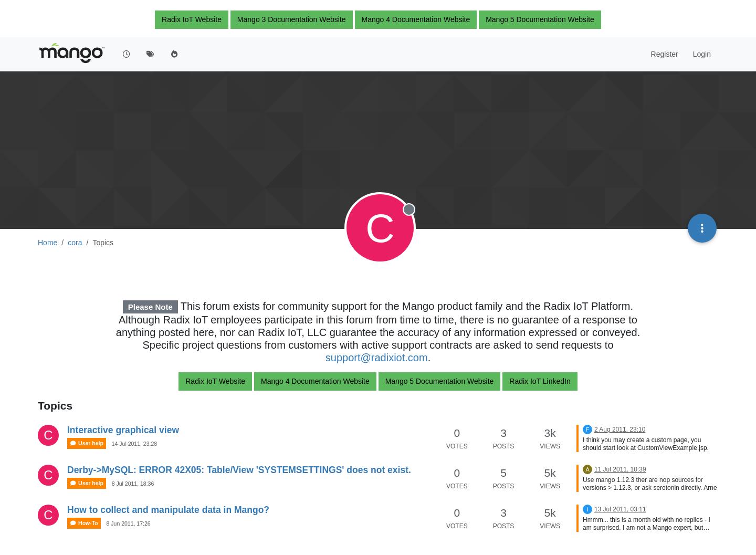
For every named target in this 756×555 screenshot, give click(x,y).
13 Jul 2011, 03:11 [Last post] (620, 509)
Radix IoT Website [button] (192, 19)
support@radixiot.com (377, 358)
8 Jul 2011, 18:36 (133, 484)
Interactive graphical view (123, 430)
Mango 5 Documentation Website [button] (540, 19)
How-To (84, 523)
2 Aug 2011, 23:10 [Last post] (620, 430)
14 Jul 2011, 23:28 (134, 444)
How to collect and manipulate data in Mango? (168, 510)
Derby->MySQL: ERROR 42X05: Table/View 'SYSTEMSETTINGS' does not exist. (239, 470)
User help (87, 443)
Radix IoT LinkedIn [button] (540, 381)
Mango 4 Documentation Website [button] (416, 19)
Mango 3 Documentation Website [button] (292, 19)
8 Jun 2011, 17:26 (129, 523)
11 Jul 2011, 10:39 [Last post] (620, 469)
